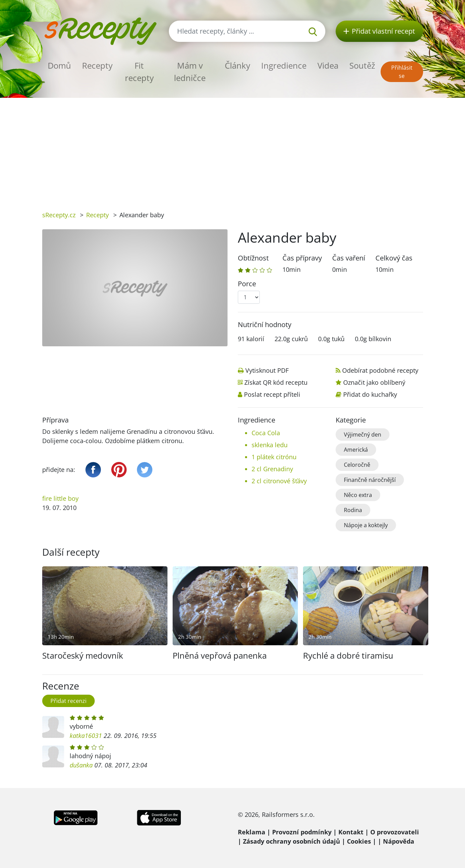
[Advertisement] (233, 149)
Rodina (353, 510)
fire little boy (60, 498)
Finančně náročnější (370, 480)
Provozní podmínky (302, 832)
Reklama (252, 832)
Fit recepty (139, 72)
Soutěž (362, 65)
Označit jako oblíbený (374, 382)
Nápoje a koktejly (366, 525)
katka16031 (86, 736)
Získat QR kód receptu (276, 382)
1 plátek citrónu (274, 457)
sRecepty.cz (59, 215)
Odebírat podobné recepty (380, 370)
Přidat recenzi (68, 701)
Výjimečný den (363, 435)
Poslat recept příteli (272, 394)
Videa (328, 65)
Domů (59, 65)
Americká (356, 450)
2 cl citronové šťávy (279, 481)
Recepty (97, 65)
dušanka (81, 765)
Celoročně (357, 465)
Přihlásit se (402, 72)
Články (237, 65)
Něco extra (358, 495)
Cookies (359, 841)
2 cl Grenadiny (272, 469)
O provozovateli (395, 832)
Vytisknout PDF (267, 370)
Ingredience (284, 65)
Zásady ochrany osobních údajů (292, 841)
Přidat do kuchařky (370, 394)
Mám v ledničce (190, 72)
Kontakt (351, 832)
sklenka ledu (270, 445)
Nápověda (399, 841)
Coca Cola (266, 433)
